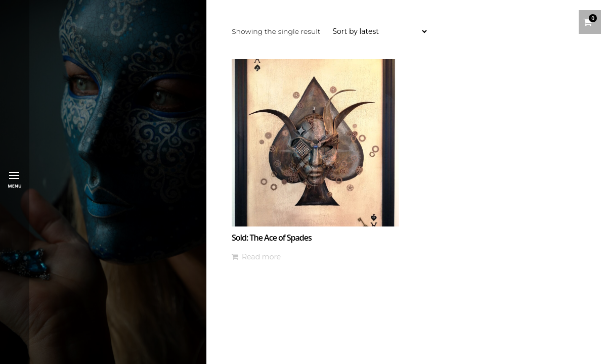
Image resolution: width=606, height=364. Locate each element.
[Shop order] (379, 31)
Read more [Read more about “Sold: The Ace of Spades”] (261, 257)
